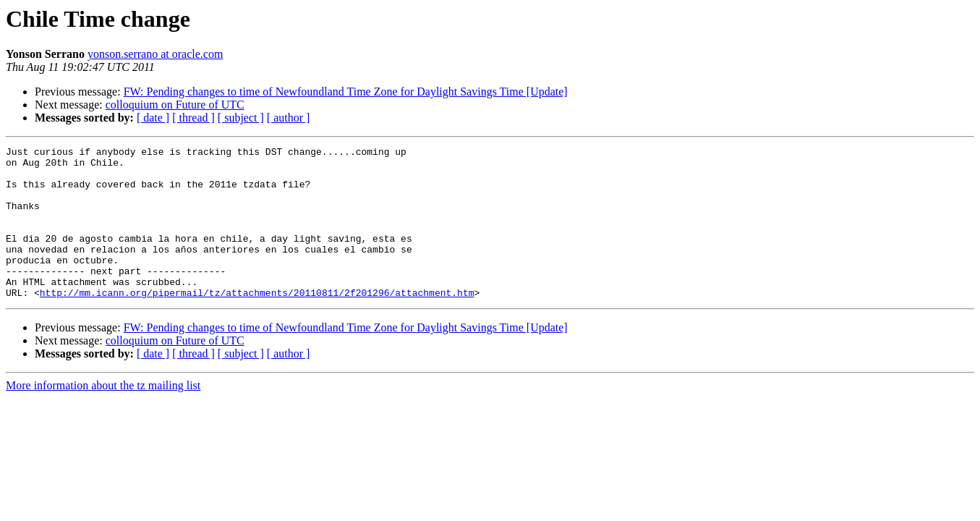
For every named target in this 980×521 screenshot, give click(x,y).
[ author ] (289, 118)
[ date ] (153, 118)
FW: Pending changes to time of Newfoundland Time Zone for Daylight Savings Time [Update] (346, 92)
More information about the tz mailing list (103, 416)
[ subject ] (241, 118)
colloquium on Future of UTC (175, 105)
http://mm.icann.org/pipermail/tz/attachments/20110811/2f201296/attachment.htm (257, 323)
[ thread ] (193, 118)
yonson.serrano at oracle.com (155, 54)
